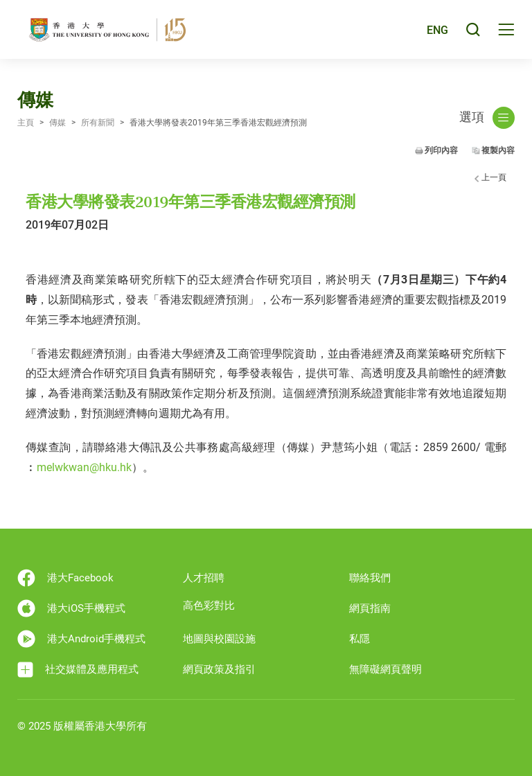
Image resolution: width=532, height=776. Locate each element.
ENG (437, 30)
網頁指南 (370, 608)
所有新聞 (98, 123)
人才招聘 (204, 578)
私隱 (360, 639)
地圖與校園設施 (219, 639)
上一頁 (494, 177)
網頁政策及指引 (219, 669)
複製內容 (498, 150)
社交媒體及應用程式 (78, 670)
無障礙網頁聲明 (385, 669)
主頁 (26, 123)
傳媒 (57, 123)
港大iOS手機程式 (71, 608)
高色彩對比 (209, 606)
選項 (487, 118)
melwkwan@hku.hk (84, 467)
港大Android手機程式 (81, 639)
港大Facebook (65, 578)
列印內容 (441, 150)
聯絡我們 (370, 578)
